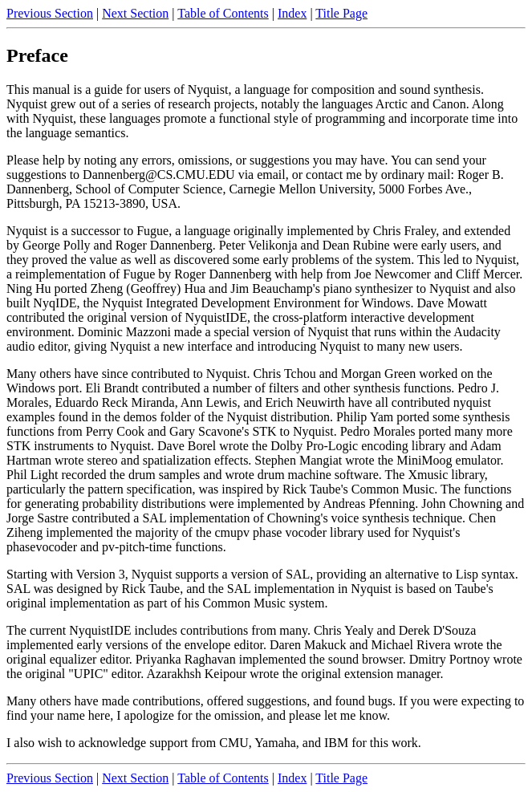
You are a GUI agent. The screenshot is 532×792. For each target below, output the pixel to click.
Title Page (341, 13)
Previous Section (50, 13)
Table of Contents (223, 13)
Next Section (135, 13)
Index (292, 13)
